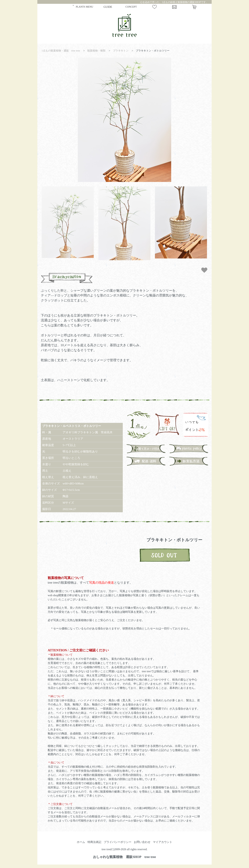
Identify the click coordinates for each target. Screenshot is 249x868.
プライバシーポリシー (118, 842)
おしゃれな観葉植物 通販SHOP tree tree (124, 857)
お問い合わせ (142, 842)
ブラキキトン (121, 51)
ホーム (81, 842)
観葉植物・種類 (96, 51)
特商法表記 (94, 842)
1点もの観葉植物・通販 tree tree (61, 51)
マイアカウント (163, 842)
